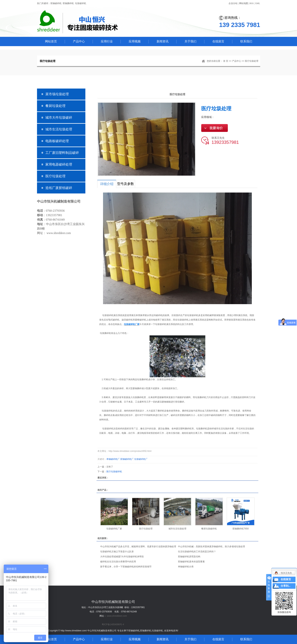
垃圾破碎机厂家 (114, 529)
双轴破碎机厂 (127, 459)
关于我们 (190, 41)
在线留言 (218, 41)
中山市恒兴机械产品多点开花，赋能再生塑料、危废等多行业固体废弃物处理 (138, 547)
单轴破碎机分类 (186, 567)
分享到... (286, 586)
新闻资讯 (163, 41)
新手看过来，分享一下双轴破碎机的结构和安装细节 (126, 567)
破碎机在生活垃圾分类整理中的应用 (118, 562)
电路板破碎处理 (57, 141)
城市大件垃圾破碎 (59, 118)
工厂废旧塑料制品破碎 (62, 153)
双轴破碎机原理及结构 (189, 557)
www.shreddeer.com (117, 616)
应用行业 (107, 41)
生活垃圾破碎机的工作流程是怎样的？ (197, 552)
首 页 (226, 61)
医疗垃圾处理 (252, 61)
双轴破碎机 (56, 3)
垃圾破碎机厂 (141, 459)
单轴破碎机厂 (113, 459)
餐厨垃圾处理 (55, 106)
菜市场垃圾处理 (57, 94)
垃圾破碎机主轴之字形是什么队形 (117, 552)
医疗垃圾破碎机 (114, 472)
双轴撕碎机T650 (241, 529)
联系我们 (246, 41)
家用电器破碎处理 (59, 164)
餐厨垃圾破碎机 (209, 529)
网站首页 (51, 41)
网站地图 (244, 3)
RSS (252, 3)
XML (258, 3)
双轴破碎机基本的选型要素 (191, 562)
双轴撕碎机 (68, 3)
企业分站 (233, 3)
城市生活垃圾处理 (59, 129)
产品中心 (79, 41)
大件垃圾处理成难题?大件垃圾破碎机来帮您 (122, 557)
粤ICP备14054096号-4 (113, 624)
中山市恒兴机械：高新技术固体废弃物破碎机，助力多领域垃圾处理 (211, 547)
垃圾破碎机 (81, 3)
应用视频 (135, 41)
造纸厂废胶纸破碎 (59, 188)
